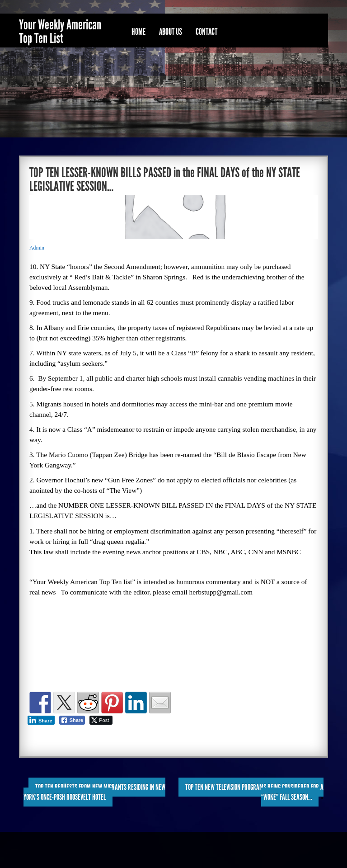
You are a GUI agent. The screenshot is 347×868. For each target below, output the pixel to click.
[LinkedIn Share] (41, 720)
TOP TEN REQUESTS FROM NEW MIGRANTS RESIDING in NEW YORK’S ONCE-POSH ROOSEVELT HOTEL (94, 792)
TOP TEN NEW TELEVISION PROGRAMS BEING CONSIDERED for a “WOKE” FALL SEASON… (254, 792)
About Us (171, 32)
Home (138, 32)
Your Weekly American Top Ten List (60, 32)
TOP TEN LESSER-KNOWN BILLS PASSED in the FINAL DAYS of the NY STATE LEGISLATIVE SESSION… (165, 179)
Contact (206, 32)
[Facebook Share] (72, 720)
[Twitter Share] (101, 720)
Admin (37, 248)
